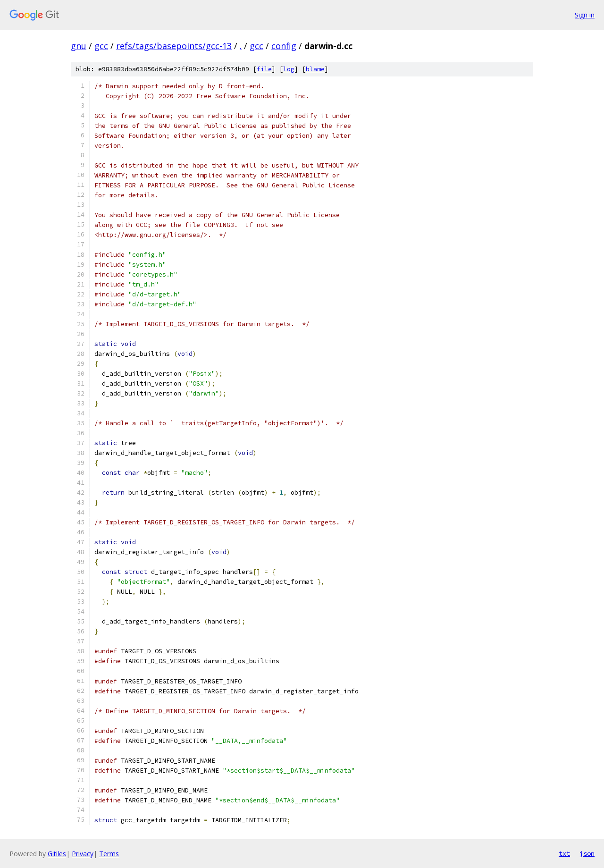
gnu (79, 46)
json (587, 853)
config (284, 46)
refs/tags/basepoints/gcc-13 (174, 46)
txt (564, 853)
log (289, 69)
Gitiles (57, 854)
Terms (109, 854)
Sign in (585, 15)
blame (315, 69)
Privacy (83, 854)
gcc (101, 46)
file (264, 69)
